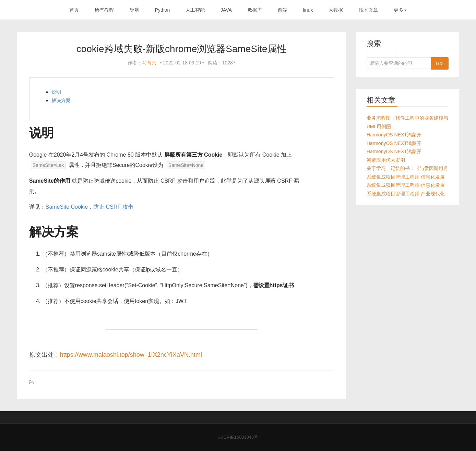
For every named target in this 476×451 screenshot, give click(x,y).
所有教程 (104, 10)
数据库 (255, 10)
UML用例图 (379, 126)
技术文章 (368, 10)
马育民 (149, 63)
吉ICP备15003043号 (238, 437)
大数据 (336, 10)
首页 (74, 10)
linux (308, 10)
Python (163, 10)
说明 (56, 92)
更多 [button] (400, 10)
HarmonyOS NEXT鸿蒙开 (394, 135)
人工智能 (195, 10)
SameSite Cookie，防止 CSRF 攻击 (90, 207)
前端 (283, 10)
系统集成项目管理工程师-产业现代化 (406, 194)
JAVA (226, 10)
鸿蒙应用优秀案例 (386, 160)
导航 (134, 10)
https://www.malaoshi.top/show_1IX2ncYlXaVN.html (131, 355)
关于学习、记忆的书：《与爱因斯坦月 (407, 168)
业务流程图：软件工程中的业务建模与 (407, 118)
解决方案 (61, 100)
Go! (440, 63)
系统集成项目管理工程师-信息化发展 (406, 177)
